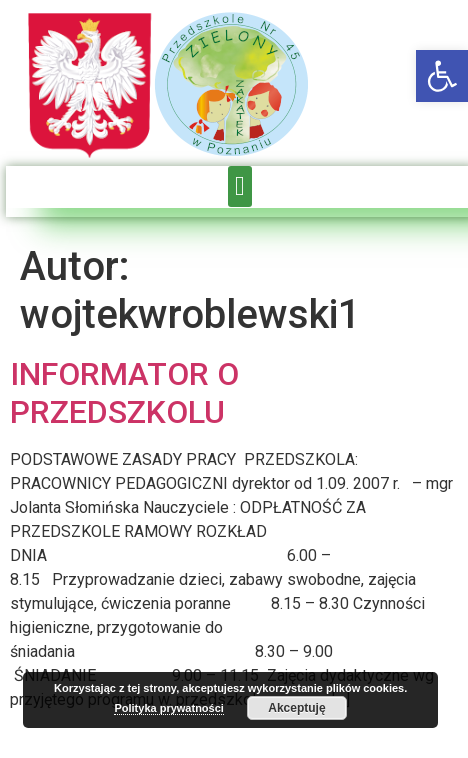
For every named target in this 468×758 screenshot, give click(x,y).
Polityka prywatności (168, 708)
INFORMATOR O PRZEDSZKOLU (124, 393)
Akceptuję (296, 708)
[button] (442, 76)
